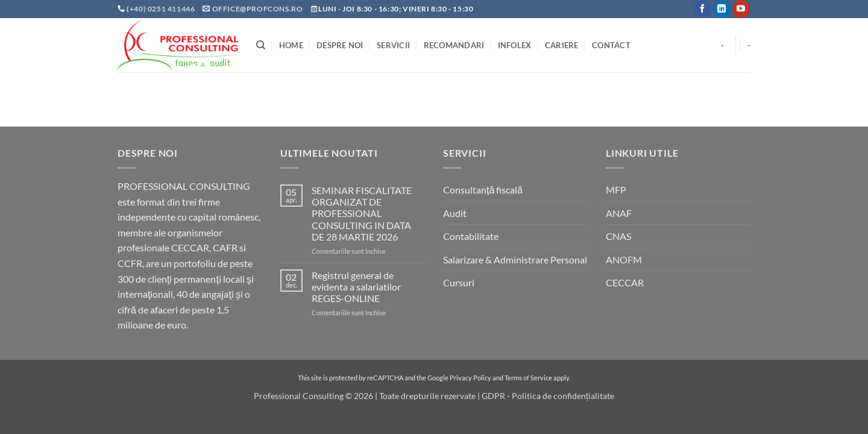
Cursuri (459, 282)
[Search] (261, 45)
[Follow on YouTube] (741, 9)
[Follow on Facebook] (703, 9)
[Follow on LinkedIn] (722, 9)
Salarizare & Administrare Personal (515, 259)
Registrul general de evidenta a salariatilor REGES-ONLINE (356, 287)
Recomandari (454, 45)
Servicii (393, 45)
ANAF (619, 213)
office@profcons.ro (258, 9)
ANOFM (624, 259)
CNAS (618, 236)
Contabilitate (471, 236)
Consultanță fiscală (483, 190)
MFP (616, 190)
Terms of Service (528, 378)
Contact (611, 45)
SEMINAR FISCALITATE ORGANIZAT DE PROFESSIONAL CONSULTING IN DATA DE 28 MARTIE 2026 (362, 213)
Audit (455, 213)
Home (291, 45)
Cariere (562, 45)
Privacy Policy (470, 378)
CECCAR (625, 282)
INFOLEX (515, 45)
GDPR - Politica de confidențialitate (548, 396)
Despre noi (340, 45)
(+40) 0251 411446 (162, 9)
